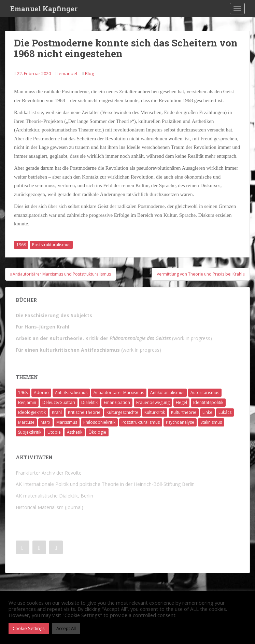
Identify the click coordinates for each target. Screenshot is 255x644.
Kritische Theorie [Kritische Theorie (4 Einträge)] (84, 412)
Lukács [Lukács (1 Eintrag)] (225, 412)
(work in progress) (114, 338)
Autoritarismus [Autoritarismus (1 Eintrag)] (205, 393)
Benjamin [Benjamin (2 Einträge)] (27, 402)
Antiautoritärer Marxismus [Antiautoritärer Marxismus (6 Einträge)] (119, 393)
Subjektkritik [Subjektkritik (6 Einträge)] (30, 432)
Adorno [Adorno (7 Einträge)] (41, 393)
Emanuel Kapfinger (44, 9)
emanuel (68, 73)
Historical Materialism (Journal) (49, 507)
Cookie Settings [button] (29, 628)
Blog (89, 73)
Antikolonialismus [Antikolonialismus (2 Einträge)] (167, 393)
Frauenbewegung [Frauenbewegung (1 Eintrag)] (153, 402)
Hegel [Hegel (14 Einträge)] (181, 402)
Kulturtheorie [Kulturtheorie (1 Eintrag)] (184, 412)
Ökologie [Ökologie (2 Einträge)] (97, 432)
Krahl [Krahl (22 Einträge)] (57, 412)
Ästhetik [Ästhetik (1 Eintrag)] (75, 432)
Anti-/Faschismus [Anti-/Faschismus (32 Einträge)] (71, 393)
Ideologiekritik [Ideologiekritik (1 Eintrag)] (32, 412)
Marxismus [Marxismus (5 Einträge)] (67, 422)
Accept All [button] (66, 628)
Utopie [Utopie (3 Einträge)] (54, 432)
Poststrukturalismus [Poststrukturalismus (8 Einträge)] (141, 422)
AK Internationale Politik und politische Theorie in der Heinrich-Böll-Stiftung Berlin (105, 484)
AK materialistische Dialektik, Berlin (54, 496)
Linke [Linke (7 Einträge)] (207, 412)
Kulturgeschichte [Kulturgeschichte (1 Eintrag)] (122, 412)
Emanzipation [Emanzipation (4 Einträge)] (117, 402)
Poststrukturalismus (51, 245)
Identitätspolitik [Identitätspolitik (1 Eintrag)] (208, 402)
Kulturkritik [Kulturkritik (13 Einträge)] (155, 412)
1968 (21, 245)
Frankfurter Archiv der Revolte (49, 473)
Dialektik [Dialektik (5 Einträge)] (89, 402)
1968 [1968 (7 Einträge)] (23, 393)
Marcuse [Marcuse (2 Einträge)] (26, 422)
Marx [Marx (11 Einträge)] (45, 422)
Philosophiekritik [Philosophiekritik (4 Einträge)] (99, 422)
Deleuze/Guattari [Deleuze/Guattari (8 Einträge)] (59, 402)
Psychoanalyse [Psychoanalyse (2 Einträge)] (180, 422)
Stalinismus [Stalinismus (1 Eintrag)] (211, 422)
